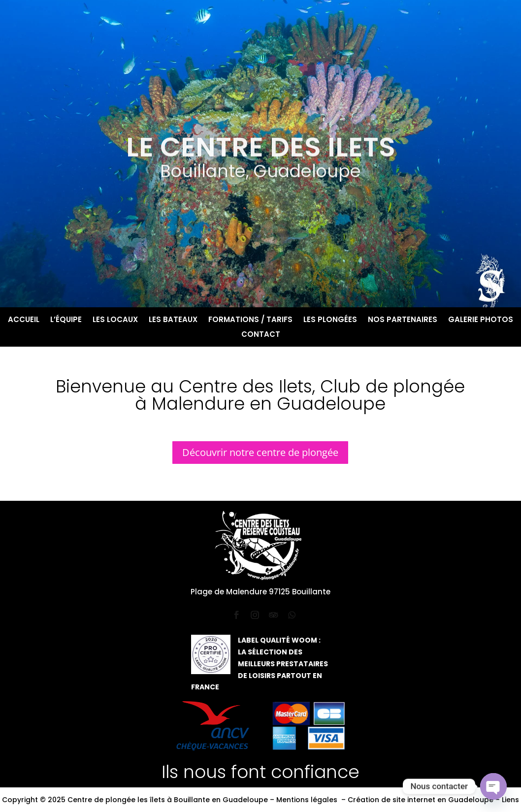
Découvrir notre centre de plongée (260, 452)
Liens (510, 800)
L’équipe (66, 320)
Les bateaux (173, 320)
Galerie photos (481, 320)
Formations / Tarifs (250, 320)
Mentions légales (307, 800)
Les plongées (330, 320)
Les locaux (115, 320)
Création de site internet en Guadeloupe (421, 800)
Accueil (24, 320)
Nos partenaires (403, 320)
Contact (261, 335)
